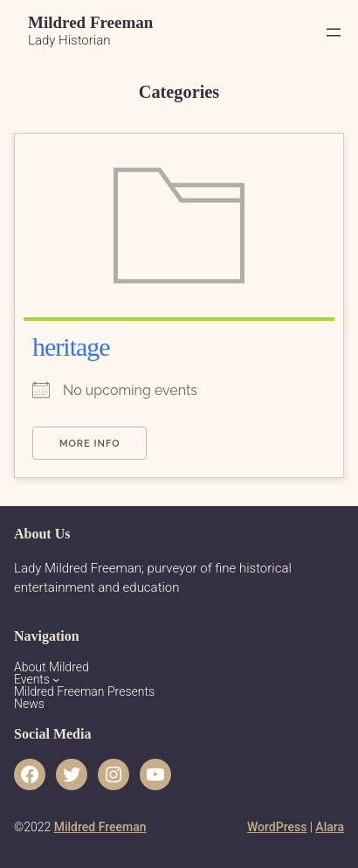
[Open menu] (334, 32)
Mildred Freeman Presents (84, 691)
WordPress (277, 827)
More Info (89, 444)
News (29, 704)
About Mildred (52, 667)
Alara (330, 827)
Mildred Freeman (90, 22)
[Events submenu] (56, 679)
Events (32, 679)
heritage (71, 347)
